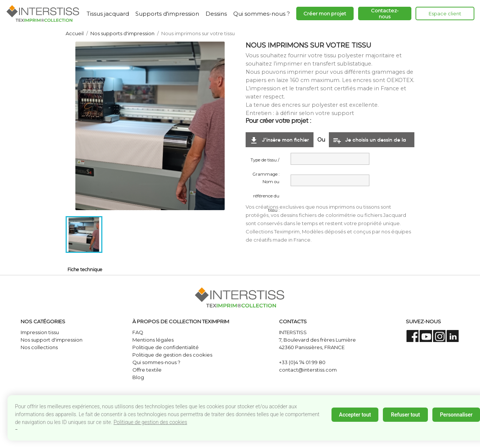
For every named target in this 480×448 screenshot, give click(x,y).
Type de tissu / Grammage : (265, 162)
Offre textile (147, 370)
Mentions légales (153, 340)
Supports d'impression (167, 14)
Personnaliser (456, 415)
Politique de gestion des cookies (150, 422)
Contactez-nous (385, 13)
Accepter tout (355, 415)
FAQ (138, 332)
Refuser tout (405, 415)
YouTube (426, 336)
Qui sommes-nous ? (262, 14)
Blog (138, 377)
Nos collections (39, 347)
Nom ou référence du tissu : (266, 184)
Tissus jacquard (108, 14)
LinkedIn (453, 336)
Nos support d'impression (52, 340)
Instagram (439, 336)
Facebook (413, 336)
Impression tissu (40, 332)
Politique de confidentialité (166, 347)
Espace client (445, 13)
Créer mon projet (325, 13)
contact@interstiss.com (308, 370)
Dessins (216, 14)
